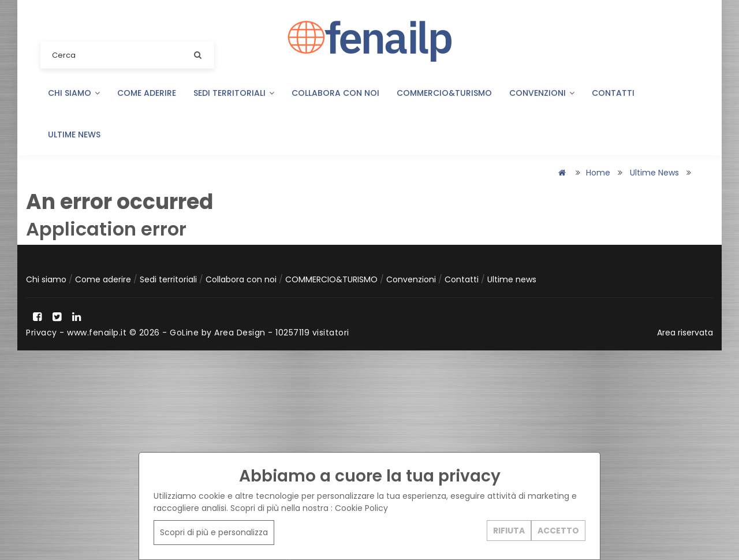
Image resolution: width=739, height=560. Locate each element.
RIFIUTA (509, 531)
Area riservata (685, 333)
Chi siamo (74, 93)
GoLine (184, 333)
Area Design (240, 333)
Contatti (613, 93)
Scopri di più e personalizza (214, 532)
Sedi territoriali (234, 93)
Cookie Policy (361, 508)
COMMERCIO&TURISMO (444, 93)
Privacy (42, 333)
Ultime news (74, 135)
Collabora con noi (335, 93)
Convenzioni (542, 93)
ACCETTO (558, 531)
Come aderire (147, 93)
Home (598, 173)
